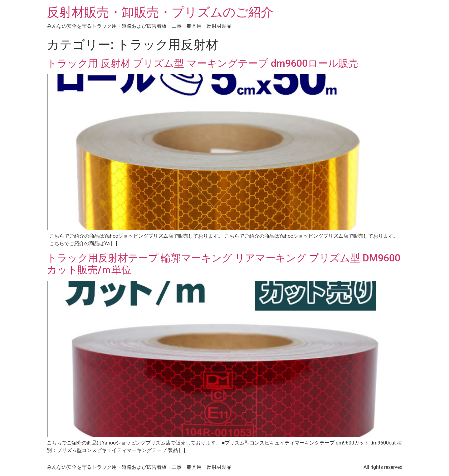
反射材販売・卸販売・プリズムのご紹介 (160, 12)
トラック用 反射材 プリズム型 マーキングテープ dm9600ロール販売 (203, 63)
